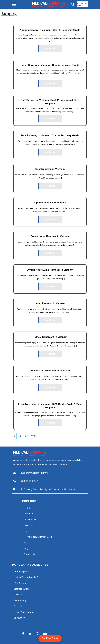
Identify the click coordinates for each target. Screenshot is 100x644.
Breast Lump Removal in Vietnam (50, 236)
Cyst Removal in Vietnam (50, 169)
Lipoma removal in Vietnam (50, 203)
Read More (46, 48)
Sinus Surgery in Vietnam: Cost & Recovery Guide (50, 65)
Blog (26, 548)
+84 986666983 (30, 481)
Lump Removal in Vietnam (50, 303)
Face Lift (18, 606)
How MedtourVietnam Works (39, 537)
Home (27, 508)
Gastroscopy (20, 600)
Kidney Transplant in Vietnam (50, 337)
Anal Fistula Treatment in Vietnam (50, 371)
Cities (26, 531)
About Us (29, 514)
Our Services (30, 519)
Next (33, 436)
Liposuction (19, 618)
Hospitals (28, 525)
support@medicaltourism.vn (35, 473)
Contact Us (29, 554)
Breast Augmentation (24, 612)
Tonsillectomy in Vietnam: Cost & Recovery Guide (50, 135)
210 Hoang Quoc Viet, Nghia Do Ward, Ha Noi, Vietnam (49, 489)
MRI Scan (18, 595)
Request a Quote (81, 4)
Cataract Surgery (22, 589)
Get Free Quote (50, 638)
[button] (22, 4)
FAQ (26, 543)
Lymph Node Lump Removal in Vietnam (50, 270)
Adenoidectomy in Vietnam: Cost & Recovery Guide (50, 30)
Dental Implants (22, 571)
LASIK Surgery (21, 583)
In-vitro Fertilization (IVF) (26, 577)
